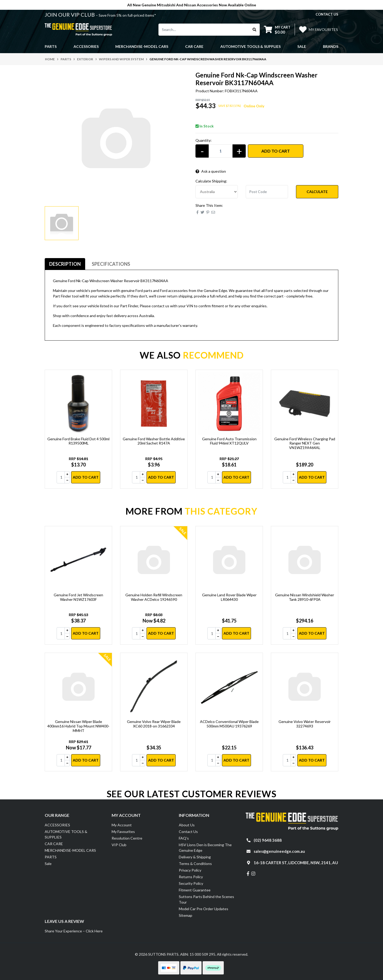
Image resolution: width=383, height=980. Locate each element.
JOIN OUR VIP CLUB (70, 15)
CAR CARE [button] (194, 46)
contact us (327, 14)
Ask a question (211, 171)
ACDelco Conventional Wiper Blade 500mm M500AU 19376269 (229, 724)
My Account (122, 825)
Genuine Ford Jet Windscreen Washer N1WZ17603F (78, 597)
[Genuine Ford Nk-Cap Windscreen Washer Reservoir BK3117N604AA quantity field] (221, 151)
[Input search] (204, 30)
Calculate (317, 192)
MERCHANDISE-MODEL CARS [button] (142, 46)
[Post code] (267, 192)
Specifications (111, 264)
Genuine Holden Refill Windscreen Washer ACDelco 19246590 (154, 597)
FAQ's (184, 838)
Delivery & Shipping (195, 857)
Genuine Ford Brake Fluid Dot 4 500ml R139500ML (78, 441)
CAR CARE (54, 844)
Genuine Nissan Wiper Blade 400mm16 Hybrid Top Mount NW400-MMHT (78, 726)
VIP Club (119, 845)
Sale (302, 46)
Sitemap (186, 915)
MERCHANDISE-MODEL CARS (70, 850)
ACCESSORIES (57, 825)
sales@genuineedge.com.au (279, 851)
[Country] (217, 192)
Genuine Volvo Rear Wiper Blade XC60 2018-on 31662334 (154, 724)
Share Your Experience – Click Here (74, 931)
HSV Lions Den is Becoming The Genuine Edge (205, 848)
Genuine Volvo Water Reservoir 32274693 (305, 724)
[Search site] (255, 30)
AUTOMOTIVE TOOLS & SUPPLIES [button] (250, 46)
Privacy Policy (190, 870)
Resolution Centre (127, 838)
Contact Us (188, 832)
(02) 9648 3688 (268, 840)
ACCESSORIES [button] (86, 46)
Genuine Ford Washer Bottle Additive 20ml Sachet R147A (154, 441)
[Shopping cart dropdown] (277, 29)
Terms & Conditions (195, 864)
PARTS (51, 857)
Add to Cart (276, 151)
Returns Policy (191, 877)
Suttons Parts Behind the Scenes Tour (206, 899)
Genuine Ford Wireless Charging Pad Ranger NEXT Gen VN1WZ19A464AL (305, 443)
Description (65, 264)
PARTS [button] (51, 46)
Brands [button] (331, 46)
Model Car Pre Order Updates (204, 909)
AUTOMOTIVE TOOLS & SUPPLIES (66, 834)
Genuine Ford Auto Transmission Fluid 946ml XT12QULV (229, 441)
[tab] (65, 264)
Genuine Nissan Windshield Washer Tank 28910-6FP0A (305, 597)
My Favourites (123, 832)
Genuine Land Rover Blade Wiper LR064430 (229, 597)
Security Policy (191, 883)
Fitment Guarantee (195, 890)
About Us (187, 825)
